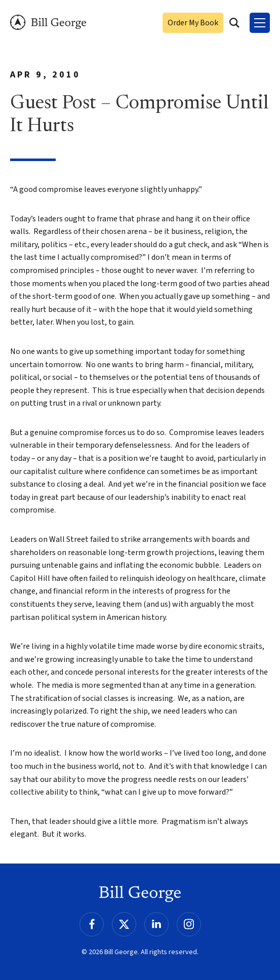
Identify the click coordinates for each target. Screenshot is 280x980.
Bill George (48, 23)
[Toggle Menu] (260, 23)
